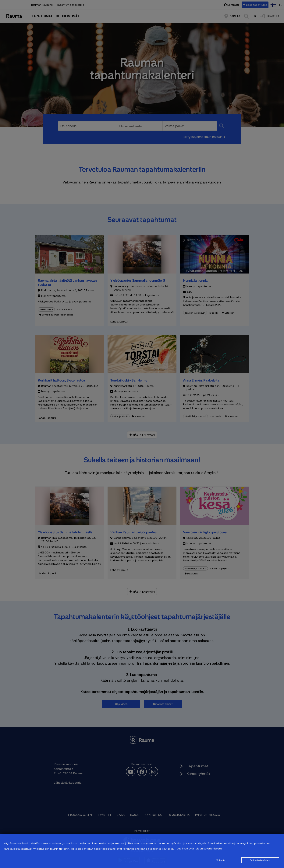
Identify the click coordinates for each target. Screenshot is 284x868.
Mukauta (221, 860)
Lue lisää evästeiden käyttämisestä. (200, 849)
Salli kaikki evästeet (260, 860)
